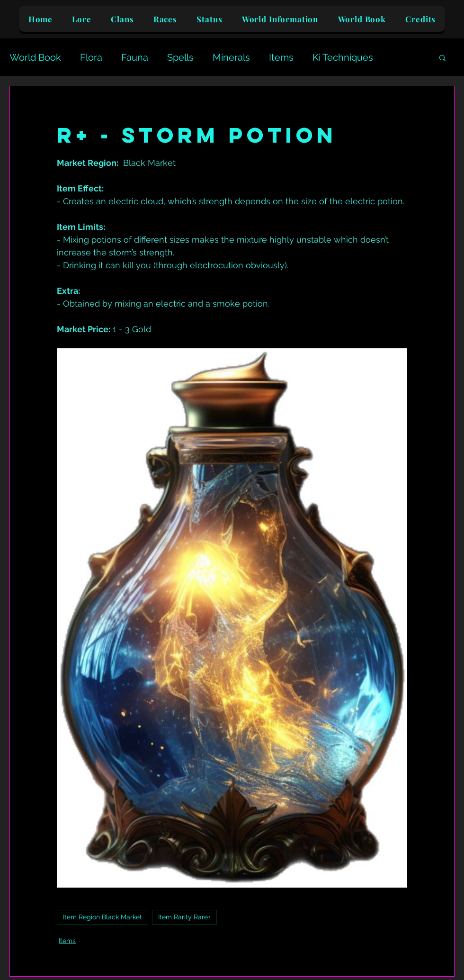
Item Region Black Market (103, 917)
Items (281, 57)
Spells (180, 57)
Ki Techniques (343, 57)
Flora (91, 57)
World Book (35, 57)
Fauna (135, 57)
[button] (442, 57)
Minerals (231, 57)
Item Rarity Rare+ (184, 917)
